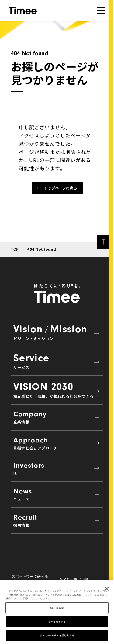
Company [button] (57, 417)
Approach (57, 443)
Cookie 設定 (57, 608)
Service (57, 361)
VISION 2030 (57, 390)
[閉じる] (107, 589)
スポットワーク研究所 (30, 579)
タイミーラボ (73, 580)
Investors (57, 468)
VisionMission (57, 332)
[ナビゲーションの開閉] (101, 11)
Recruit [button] (57, 520)
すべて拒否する (57, 622)
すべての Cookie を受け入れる (57, 636)
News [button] (57, 494)
